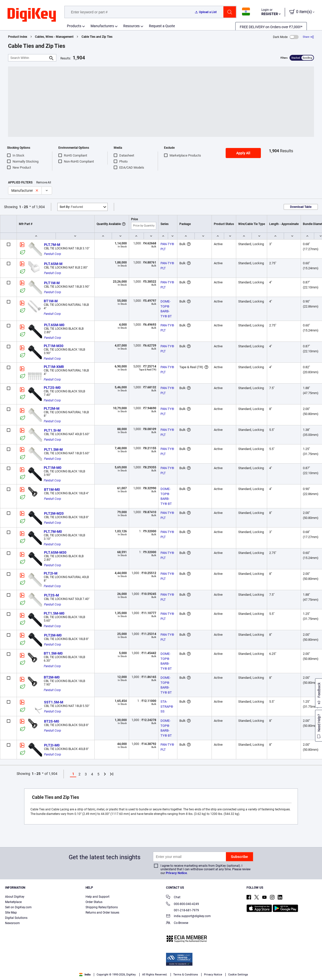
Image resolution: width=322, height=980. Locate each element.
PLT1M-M (52, 283)
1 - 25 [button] (24, 207)
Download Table (301, 207)
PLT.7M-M (52, 245)
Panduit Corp (53, 254)
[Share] (308, 37)
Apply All (243, 153)
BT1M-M (51, 301)
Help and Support (97, 897)
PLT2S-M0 (52, 388)
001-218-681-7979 (183, 910)
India (85, 975)
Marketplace (13, 902)
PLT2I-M (51, 573)
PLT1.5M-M (53, 449)
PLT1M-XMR (54, 367)
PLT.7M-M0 (53, 532)
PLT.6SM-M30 (55, 552)
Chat (173, 898)
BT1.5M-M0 (53, 653)
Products (74, 26)
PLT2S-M (51, 595)
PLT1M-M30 (54, 346)
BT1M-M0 (52, 489)
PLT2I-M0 (52, 745)
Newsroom (12, 923)
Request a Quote (162, 26)
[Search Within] (28, 58)
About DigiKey (15, 897)
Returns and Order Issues (102, 913)
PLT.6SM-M (53, 264)
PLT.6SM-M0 (54, 325)
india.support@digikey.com (188, 916)
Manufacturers (102, 26)
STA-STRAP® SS (167, 706)
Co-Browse (177, 923)
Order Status (94, 902)
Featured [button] (71, 207)
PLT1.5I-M (52, 430)
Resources (131, 26)
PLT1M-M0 (53, 468)
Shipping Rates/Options (102, 907)
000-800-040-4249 (183, 904)
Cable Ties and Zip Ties (97, 37)
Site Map (11, 913)
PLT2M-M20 (54, 513)
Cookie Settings (238, 975)
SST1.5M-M (54, 702)
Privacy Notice (176, 873)
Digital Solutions (16, 918)
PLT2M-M (52, 408)
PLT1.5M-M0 (54, 613)
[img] (32, 15)
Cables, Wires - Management (54, 37)
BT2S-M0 (52, 721)
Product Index (18, 37)
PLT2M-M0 (53, 635)
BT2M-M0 (52, 677)
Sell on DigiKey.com (18, 907)
